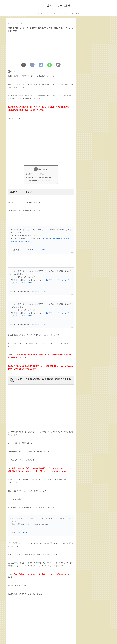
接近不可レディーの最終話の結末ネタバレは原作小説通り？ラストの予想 (40, 179)
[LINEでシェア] (50, 65)
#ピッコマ (61, 239)
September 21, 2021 (39, 250)
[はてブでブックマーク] (41, 65)
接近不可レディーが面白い (36, 174)
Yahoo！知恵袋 (22, 533)
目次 (40, 169)
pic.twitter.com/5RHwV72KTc (22, 242)
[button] (58, 65)
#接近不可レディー (51, 239)
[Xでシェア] (24, 65)
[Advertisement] (41, 144)
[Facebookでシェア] (32, 65)
